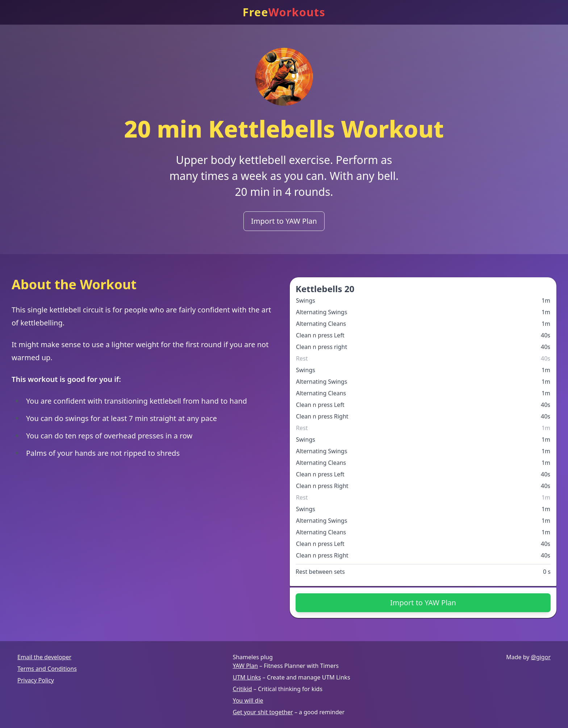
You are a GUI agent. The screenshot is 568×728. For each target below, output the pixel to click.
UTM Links (247, 677)
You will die (248, 700)
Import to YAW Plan (284, 221)
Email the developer (44, 657)
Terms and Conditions (47, 669)
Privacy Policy (36, 680)
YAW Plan (245, 666)
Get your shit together (263, 712)
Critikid (242, 689)
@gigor (541, 657)
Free (284, 12)
